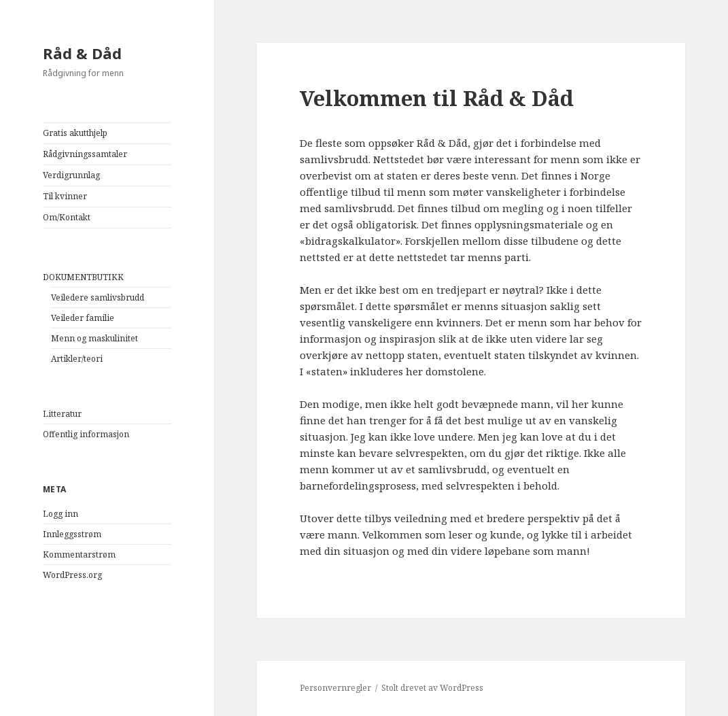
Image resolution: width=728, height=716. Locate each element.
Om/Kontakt (67, 217)
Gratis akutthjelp (75, 133)
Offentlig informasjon (86, 434)
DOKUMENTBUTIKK (83, 277)
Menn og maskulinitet (94, 338)
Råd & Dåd (82, 53)
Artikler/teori (77, 359)
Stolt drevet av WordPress (432, 688)
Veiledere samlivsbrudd (98, 297)
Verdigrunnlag (71, 175)
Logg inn (60, 514)
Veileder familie (83, 318)
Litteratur (62, 414)
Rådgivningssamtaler (85, 154)
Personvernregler (335, 688)
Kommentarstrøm (79, 555)
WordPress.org (72, 575)
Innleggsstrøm (72, 534)
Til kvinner (65, 196)
